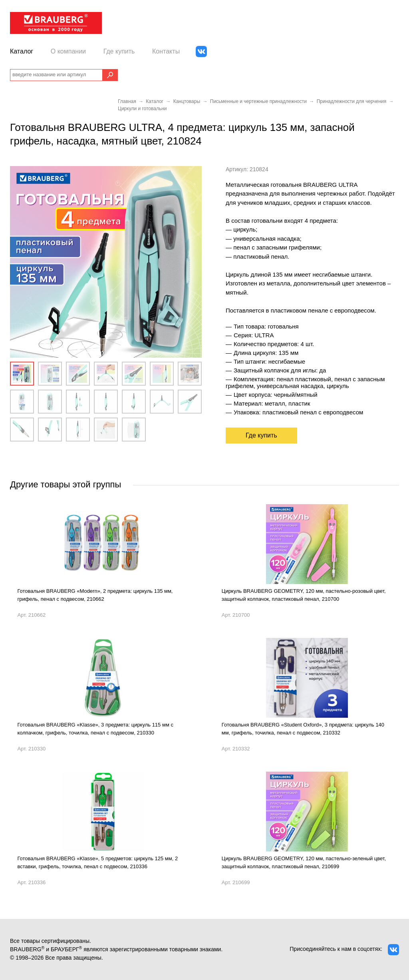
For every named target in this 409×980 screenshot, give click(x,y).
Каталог (22, 51)
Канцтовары (187, 101)
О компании (68, 51)
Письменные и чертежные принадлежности (258, 101)
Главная (127, 101)
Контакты (166, 51)
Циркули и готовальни (142, 109)
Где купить (119, 51)
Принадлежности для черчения (352, 101)
